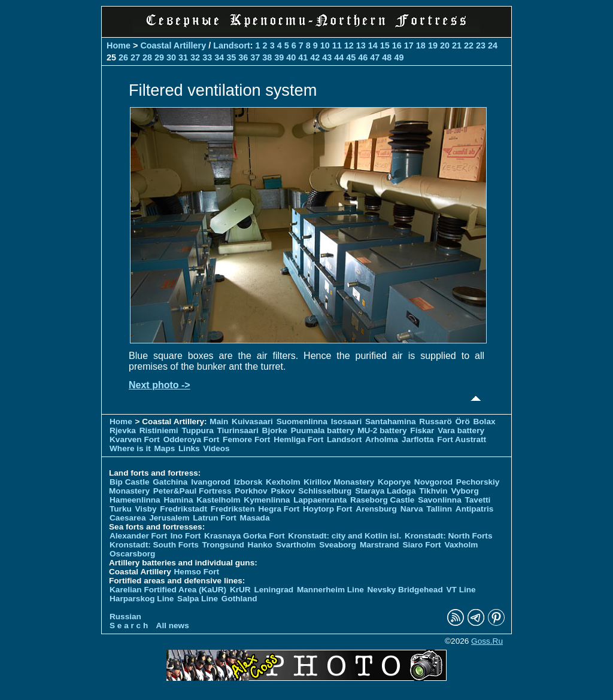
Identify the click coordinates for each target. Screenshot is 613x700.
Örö (463, 421)
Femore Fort (246, 439)
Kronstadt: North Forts (449, 536)
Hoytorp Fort (327, 509)
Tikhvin (433, 491)
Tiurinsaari (238, 430)
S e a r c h (129, 626)
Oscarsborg (132, 554)
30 (171, 57)
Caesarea (128, 518)
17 (409, 45)
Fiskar (422, 430)
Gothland (239, 599)
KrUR (240, 590)
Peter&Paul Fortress (192, 491)
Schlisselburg (325, 491)
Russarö (435, 421)
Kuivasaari (252, 421)
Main (219, 421)
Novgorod (433, 482)
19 (433, 45)
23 (481, 45)
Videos (216, 448)
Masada (255, 518)
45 (351, 57)
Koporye (394, 482)
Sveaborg (338, 545)
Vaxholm (461, 545)
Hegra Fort (279, 509)
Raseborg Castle (382, 500)
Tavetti (477, 500)
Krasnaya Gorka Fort (244, 536)
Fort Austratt (462, 439)
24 (493, 45)
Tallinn (439, 509)
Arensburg (376, 509)
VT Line (461, 590)
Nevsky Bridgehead (405, 590)
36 (243, 57)
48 (387, 57)
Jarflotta (418, 439)
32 (195, 57)
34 (219, 57)
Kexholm (283, 482)
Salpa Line (198, 599)
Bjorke (275, 430)
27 (135, 57)
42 (315, 57)
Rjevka (123, 430)
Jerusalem (169, 518)
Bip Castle (129, 482)
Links (189, 448)
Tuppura (197, 430)
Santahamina (391, 421)
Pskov (283, 491)
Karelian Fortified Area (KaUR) (168, 590)
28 (147, 57)
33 (207, 57)
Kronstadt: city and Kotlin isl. (345, 536)
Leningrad (274, 590)
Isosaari (346, 421)
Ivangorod (211, 482)
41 (303, 57)
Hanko (260, 545)
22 (469, 45)
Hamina (178, 500)
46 (363, 57)
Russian (125, 617)
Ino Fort (186, 536)
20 (445, 45)
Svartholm (296, 545)
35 (231, 57)
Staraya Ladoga (385, 491)
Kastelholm (218, 500)
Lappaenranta (320, 500)
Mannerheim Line (330, 590)
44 (339, 57)
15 (385, 45)
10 (325, 45)
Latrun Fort (215, 518)
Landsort (232, 45)
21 (457, 45)
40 (291, 57)
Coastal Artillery (173, 45)
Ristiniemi (159, 430)
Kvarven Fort (135, 439)
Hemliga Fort (298, 439)
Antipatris (474, 509)
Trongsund (223, 545)
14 (373, 45)
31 (183, 57)
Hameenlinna (135, 500)
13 (361, 45)
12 (349, 45)
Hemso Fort (197, 572)
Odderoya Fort (192, 439)
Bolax (484, 421)
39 (279, 57)
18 (421, 45)
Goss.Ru (487, 641)
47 (375, 57)
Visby (146, 509)
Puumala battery (323, 430)
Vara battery (461, 430)
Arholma (382, 439)
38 (267, 57)
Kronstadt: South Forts (154, 545)
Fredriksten (233, 509)
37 (255, 57)
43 (327, 57)
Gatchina (170, 482)
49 (399, 57)
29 (159, 57)
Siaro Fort (421, 545)
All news (173, 626)
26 (123, 57)
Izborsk (248, 482)
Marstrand (380, 545)
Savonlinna (440, 500)
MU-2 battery (382, 430)
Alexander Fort (138, 536)
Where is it (130, 448)
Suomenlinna (302, 421)
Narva (412, 509)
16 (397, 45)
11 (337, 45)
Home (119, 45)
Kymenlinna (267, 500)
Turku (121, 509)
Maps (165, 448)
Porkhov (251, 491)
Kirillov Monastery (339, 482)
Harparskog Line (142, 599)
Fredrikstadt (183, 509)
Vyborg (465, 491)
